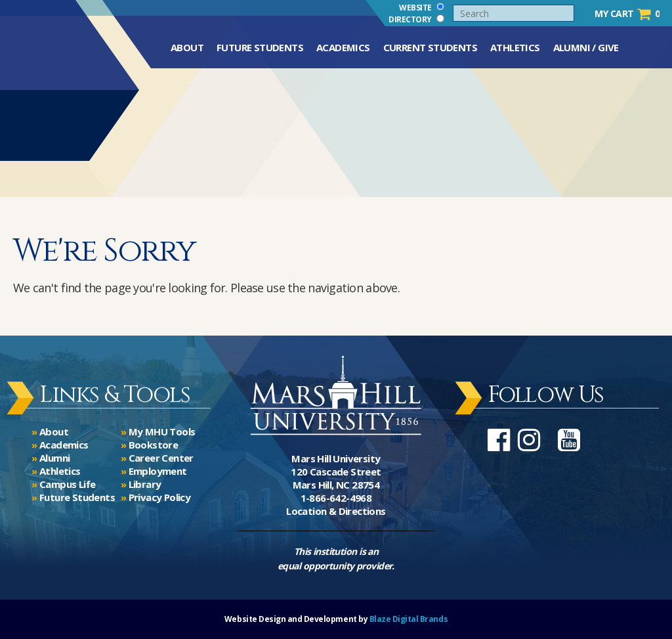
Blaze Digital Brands (409, 619)
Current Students (430, 55)
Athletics (515, 55)
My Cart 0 (627, 13)
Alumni (54, 458)
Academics (343, 55)
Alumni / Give (586, 55)
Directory (416, 19)
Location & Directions (336, 511)
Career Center (161, 458)
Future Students (260, 55)
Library (145, 484)
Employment (158, 471)
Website (422, 7)
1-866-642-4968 (336, 498)
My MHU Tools (162, 431)
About (187, 55)
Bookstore (154, 445)
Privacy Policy (160, 497)
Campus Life (67, 484)
